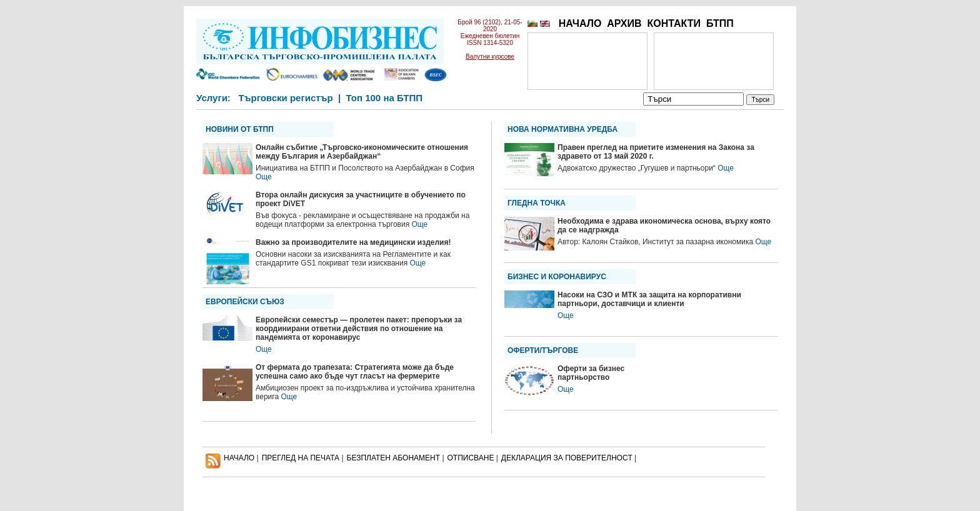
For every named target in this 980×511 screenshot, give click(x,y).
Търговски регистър (285, 98)
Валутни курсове (490, 57)
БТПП (720, 23)
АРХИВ (624, 23)
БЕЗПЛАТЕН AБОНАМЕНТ (394, 458)
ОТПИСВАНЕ (471, 458)
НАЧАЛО (580, 23)
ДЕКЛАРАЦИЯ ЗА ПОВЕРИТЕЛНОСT (567, 458)
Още (264, 177)
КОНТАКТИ (674, 23)
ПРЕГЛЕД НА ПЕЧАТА (301, 458)
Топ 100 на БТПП (385, 98)
